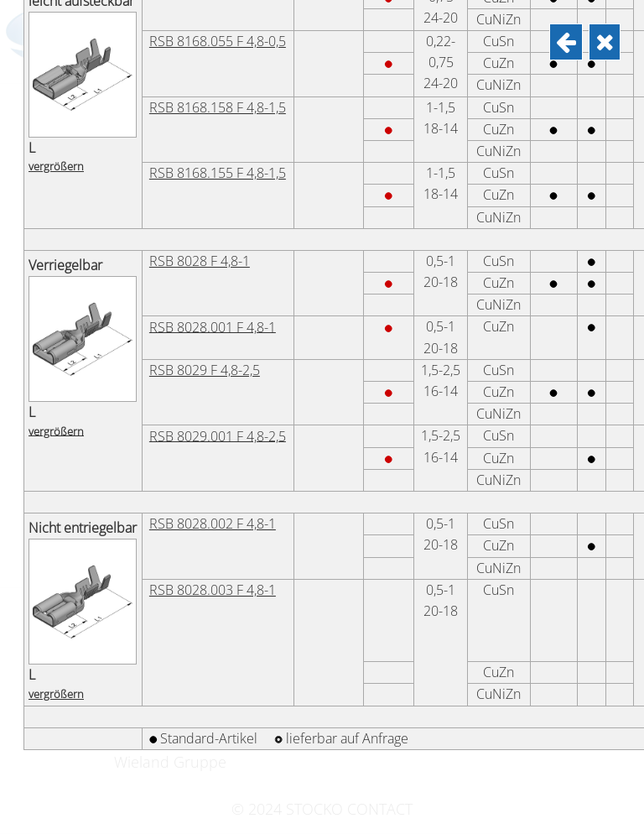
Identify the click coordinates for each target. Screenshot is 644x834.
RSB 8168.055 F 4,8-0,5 (218, 761)
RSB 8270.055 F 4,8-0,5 (218, 129)
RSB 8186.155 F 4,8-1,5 (218, 546)
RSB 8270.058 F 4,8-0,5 (218, 63)
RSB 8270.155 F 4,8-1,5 (218, 261)
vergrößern (56, 18)
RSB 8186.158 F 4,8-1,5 (218, 481)
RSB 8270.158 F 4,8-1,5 (218, 195)
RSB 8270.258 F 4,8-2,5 (218, 327)
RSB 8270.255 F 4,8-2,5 (218, 393)
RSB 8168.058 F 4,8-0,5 (218, 695)
